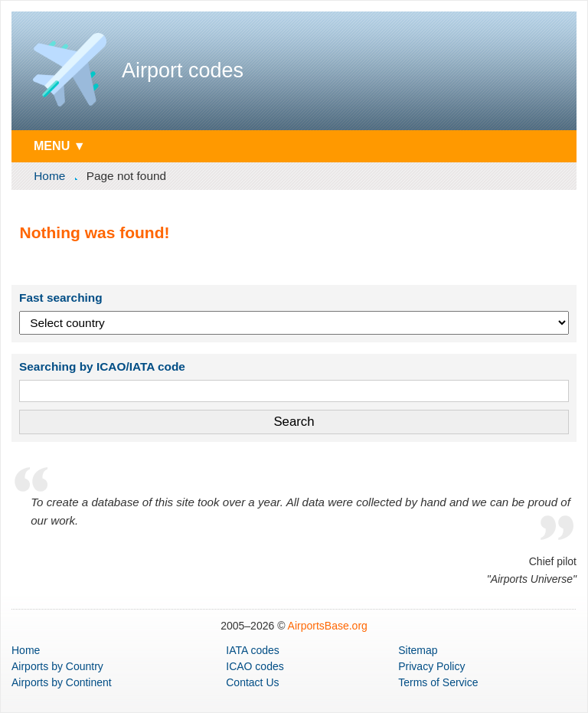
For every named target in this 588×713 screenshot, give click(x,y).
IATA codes (253, 650)
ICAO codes (255, 666)
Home (49, 176)
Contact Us (252, 682)
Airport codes (183, 70)
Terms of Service (438, 682)
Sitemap (418, 650)
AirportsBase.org (328, 626)
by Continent (62, 682)
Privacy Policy (431, 666)
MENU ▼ (60, 146)
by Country (57, 666)
